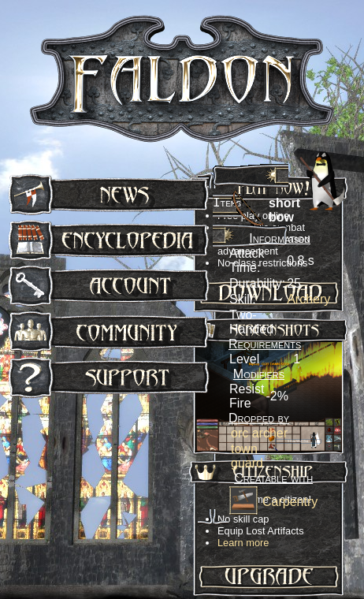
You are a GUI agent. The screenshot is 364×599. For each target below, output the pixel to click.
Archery (308, 299)
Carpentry (290, 502)
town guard (247, 456)
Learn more (243, 543)
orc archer (259, 433)
